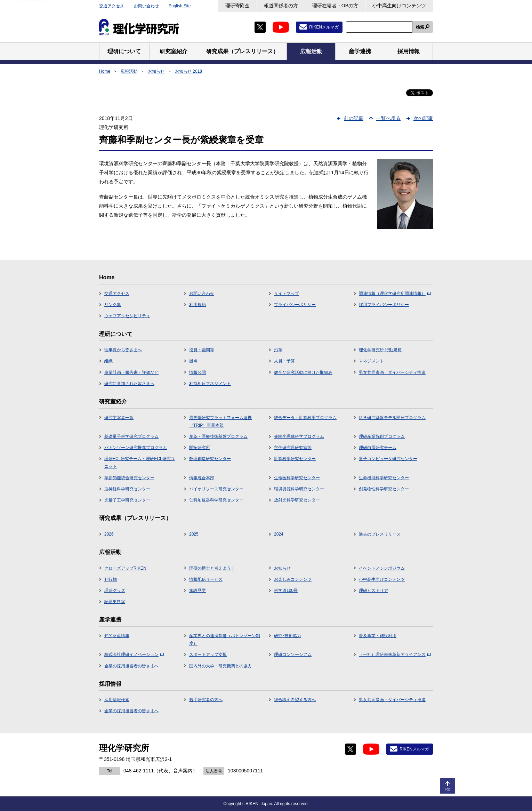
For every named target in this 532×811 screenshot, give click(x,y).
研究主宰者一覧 (119, 418)
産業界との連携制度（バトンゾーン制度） (225, 640)
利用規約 (198, 305)
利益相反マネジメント (210, 384)
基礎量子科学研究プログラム (131, 436)
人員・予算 (284, 361)
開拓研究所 (200, 448)
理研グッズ (115, 591)
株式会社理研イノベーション (134, 655)
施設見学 (198, 591)
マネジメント (371, 361)
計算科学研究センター (295, 459)
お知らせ (156, 71)
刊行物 (111, 579)
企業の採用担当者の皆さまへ (131, 666)
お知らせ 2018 (188, 71)
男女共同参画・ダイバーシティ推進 (392, 372)
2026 (109, 534)
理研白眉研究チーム (378, 448)
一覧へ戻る (388, 118)
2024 (279, 534)
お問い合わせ (146, 6)
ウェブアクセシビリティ (127, 316)
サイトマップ (287, 294)
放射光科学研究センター (297, 500)
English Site (180, 6)
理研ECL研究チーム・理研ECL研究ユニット (140, 463)
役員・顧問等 (202, 350)
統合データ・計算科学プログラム (305, 418)
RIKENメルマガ (324, 27)
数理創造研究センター (210, 459)
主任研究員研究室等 (293, 448)
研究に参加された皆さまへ (129, 384)
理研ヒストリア (373, 591)
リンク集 (113, 305)
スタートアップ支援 (208, 655)
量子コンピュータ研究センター (388, 459)
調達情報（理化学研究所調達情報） (395, 294)
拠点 (193, 361)
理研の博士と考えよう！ (212, 568)
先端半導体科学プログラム (299, 436)
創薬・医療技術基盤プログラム (218, 436)
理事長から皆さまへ (123, 350)
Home (105, 71)
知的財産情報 (117, 636)
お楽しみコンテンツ (293, 579)
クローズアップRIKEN (125, 568)
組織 (108, 361)
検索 (420, 27)
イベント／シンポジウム (382, 568)
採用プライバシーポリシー (384, 305)
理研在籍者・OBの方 (335, 6)
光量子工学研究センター (127, 500)
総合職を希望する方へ (295, 700)
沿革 (278, 350)
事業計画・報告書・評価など (131, 372)
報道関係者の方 (281, 6)
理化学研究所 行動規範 (380, 350)
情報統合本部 (202, 478)
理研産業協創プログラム (382, 436)
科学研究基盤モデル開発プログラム (392, 418)
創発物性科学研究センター (384, 489)
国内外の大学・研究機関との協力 (220, 666)
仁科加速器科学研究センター (216, 500)
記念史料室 (115, 602)
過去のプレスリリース (380, 534)
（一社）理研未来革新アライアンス (395, 655)
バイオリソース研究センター (216, 489)
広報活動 (129, 71)
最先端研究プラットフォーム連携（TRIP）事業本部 (220, 421)
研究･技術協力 (288, 636)
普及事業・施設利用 (378, 636)
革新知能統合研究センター (129, 478)
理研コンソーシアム (293, 655)
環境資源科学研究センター (299, 489)
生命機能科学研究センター (384, 478)
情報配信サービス (206, 579)
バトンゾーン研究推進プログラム (136, 448)
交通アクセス (112, 6)
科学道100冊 (286, 591)
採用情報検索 (117, 700)
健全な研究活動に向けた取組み (303, 372)
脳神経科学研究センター (127, 489)
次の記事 (423, 118)
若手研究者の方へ (206, 700)
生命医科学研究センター (297, 478)
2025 (194, 534)
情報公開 (198, 372)
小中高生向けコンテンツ (399, 6)
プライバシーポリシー (295, 305)
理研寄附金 (237, 6)
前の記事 (354, 118)
